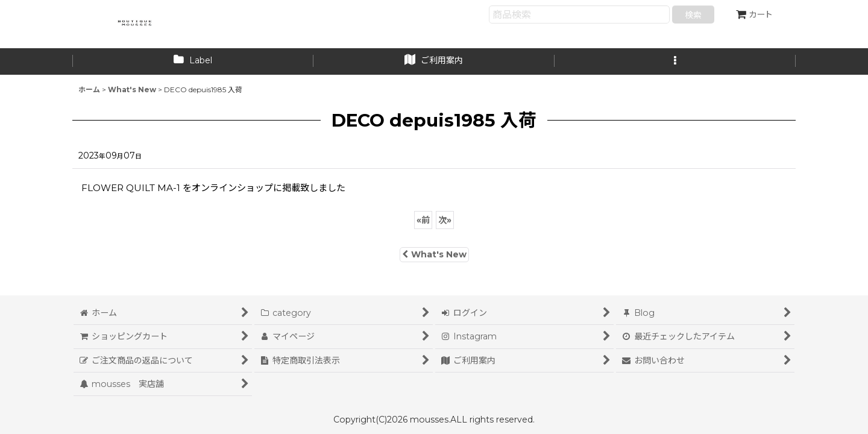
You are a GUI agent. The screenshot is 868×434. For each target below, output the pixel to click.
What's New (434, 254)
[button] (675, 61)
